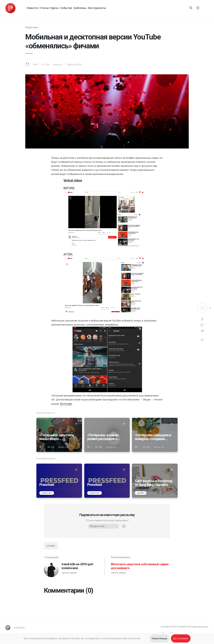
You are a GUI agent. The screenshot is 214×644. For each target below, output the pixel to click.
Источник (66, 404)
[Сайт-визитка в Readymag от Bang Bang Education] (155, 481)
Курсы (54, 8)
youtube (51, 546)
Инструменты (97, 8)
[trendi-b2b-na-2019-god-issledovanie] (73, 566)
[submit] (124, 526)
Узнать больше (159, 639)
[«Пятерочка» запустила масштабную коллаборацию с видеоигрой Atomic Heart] (59, 435)
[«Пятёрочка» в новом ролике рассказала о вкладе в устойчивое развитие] (107, 435)
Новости (32, 8)
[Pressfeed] (59, 481)
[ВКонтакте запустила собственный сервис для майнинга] (141, 566)
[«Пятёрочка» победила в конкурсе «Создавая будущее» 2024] (155, 435)
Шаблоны (80, 8)
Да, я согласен (181, 639)
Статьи (44, 8)
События (66, 8)
